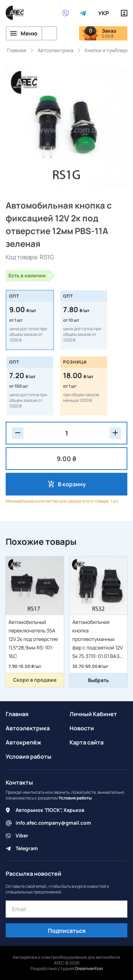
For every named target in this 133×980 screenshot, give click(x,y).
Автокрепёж (23, 742)
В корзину (72, 484)
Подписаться (67, 931)
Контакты (19, 782)
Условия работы (29, 757)
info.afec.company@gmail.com (53, 823)
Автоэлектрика (28, 728)
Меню (24, 33)
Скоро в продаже (35, 680)
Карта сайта (87, 742)
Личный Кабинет (93, 714)
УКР (104, 13)
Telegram (27, 848)
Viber (22, 835)
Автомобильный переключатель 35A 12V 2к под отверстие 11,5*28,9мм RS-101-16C (33, 639)
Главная (17, 714)
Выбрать (98, 680)
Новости (82, 728)
